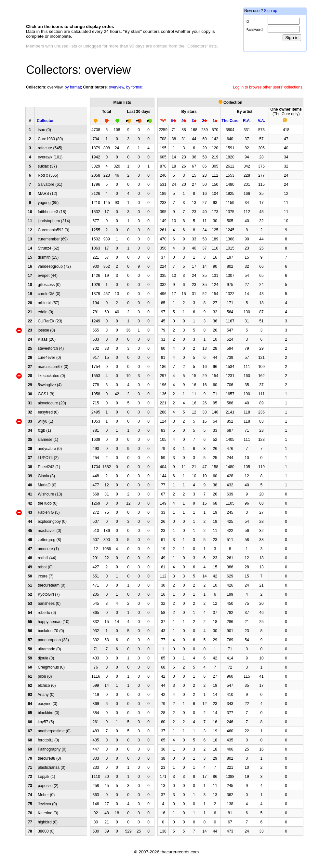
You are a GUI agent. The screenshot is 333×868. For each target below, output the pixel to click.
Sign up (271, 11)
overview (55, 87)
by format (73, 87)
